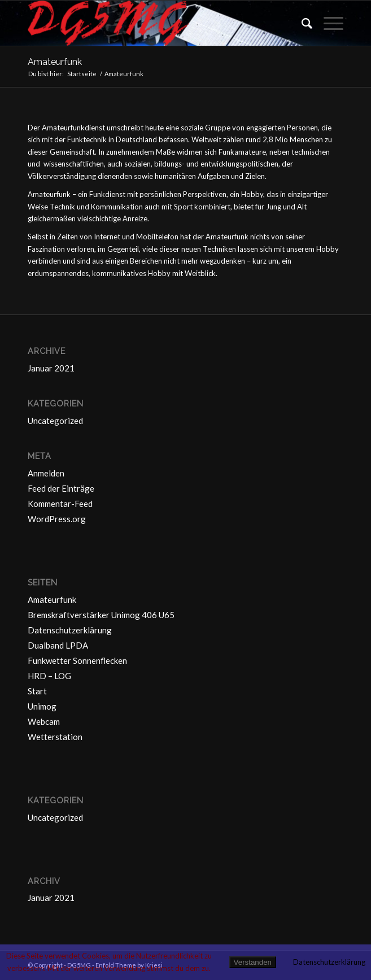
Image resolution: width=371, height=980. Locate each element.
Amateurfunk (55, 62)
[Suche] (301, 23)
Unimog (42, 706)
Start (37, 691)
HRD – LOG (49, 676)
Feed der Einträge (61, 488)
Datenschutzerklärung (70, 630)
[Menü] (328, 23)
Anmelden (46, 473)
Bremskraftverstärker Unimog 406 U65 (101, 615)
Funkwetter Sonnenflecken (77, 660)
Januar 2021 (51, 368)
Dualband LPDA (58, 645)
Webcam (44, 721)
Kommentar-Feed (60, 504)
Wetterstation (55, 737)
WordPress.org (57, 519)
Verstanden (253, 962)
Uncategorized (55, 421)
